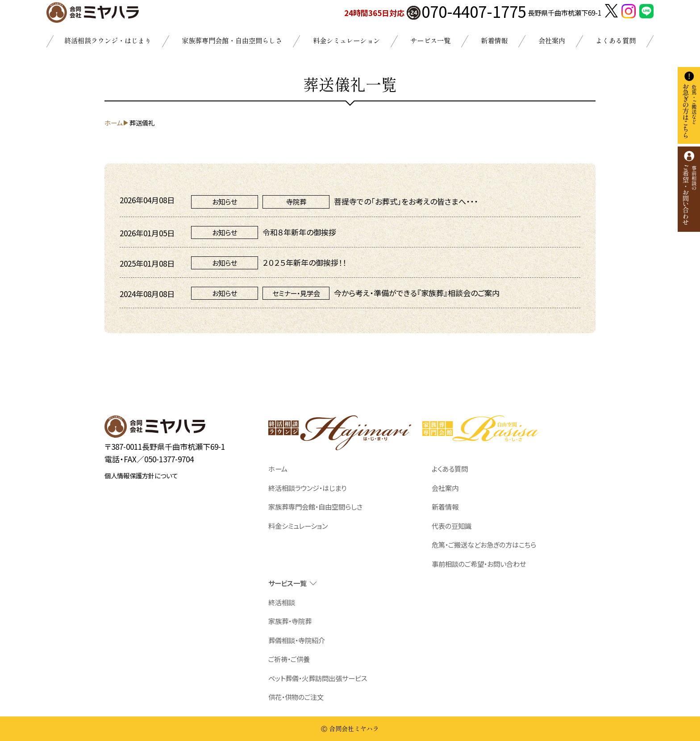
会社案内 (552, 40)
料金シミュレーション (346, 40)
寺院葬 (296, 201)
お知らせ (225, 201)
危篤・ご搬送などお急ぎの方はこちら (484, 544)
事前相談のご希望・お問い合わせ (479, 564)
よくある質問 (616, 40)
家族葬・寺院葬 (290, 621)
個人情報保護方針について (141, 475)
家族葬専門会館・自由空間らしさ (232, 40)
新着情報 (494, 40)
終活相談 (282, 602)
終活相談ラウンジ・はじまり (108, 40)
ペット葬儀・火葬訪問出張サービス (318, 678)
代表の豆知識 (452, 526)
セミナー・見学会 (296, 293)
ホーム (278, 469)
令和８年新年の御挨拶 (299, 232)
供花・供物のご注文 (296, 697)
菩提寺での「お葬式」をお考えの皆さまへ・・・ (406, 201)
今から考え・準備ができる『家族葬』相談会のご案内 (417, 293)
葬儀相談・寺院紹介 (297, 640)
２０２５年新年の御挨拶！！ (304, 262)
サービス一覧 (430, 40)
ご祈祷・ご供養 (289, 659)
